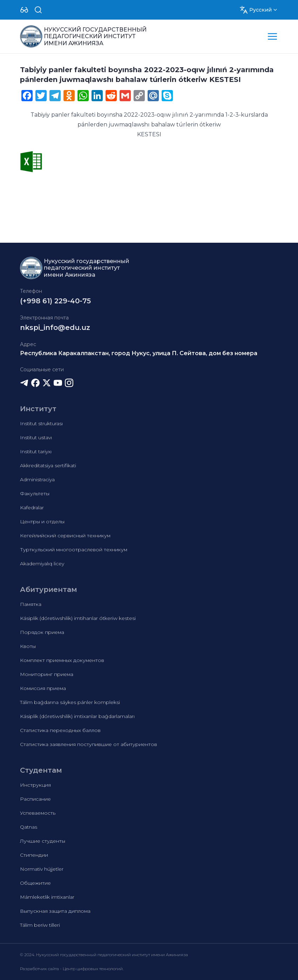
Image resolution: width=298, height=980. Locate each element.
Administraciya (37, 479)
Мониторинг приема (47, 674)
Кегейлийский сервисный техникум (65, 536)
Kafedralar (32, 508)
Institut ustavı (36, 437)
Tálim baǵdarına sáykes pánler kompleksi (70, 702)
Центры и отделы (42, 522)
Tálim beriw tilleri (40, 925)
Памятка (31, 604)
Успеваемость (38, 813)
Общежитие (35, 883)
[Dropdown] (24, 10)
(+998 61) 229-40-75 (55, 301)
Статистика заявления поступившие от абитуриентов (89, 744)
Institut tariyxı (36, 451)
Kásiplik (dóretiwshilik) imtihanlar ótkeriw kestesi (78, 618)
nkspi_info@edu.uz (55, 327)
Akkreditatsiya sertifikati (48, 465)
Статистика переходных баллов (60, 730)
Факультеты (35, 494)
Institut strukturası (41, 423)
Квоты (28, 646)
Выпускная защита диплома (55, 911)
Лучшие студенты (43, 841)
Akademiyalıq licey (42, 564)
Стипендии (34, 855)
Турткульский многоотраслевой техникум (74, 550)
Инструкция (35, 785)
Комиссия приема (43, 688)
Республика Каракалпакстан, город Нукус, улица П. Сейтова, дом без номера (139, 353)
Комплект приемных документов (62, 660)
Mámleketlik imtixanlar (47, 897)
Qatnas (29, 827)
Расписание (35, 799)
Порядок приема (42, 632)
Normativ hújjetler (42, 869)
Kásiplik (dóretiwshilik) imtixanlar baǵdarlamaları (77, 716)
